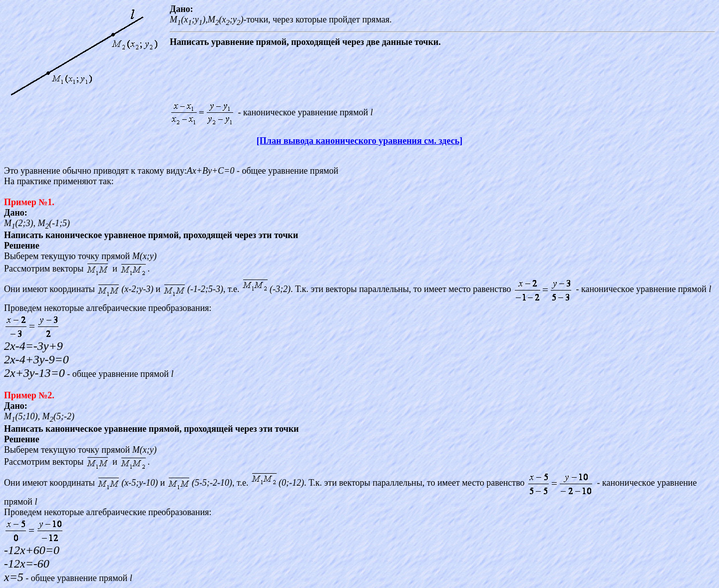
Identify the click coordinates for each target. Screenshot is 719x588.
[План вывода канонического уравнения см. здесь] (359, 141)
